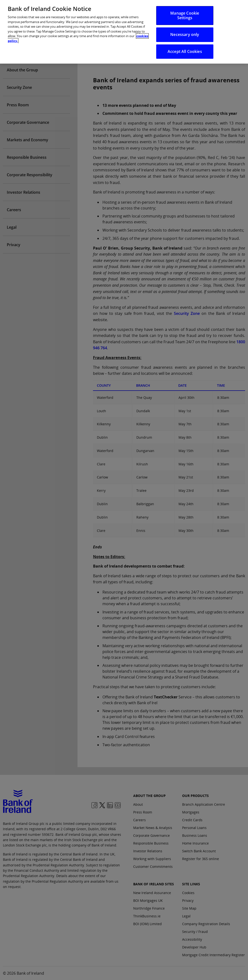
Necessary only (185, 29)
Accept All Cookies (185, 46)
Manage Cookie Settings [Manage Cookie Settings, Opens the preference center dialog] (185, 10)
